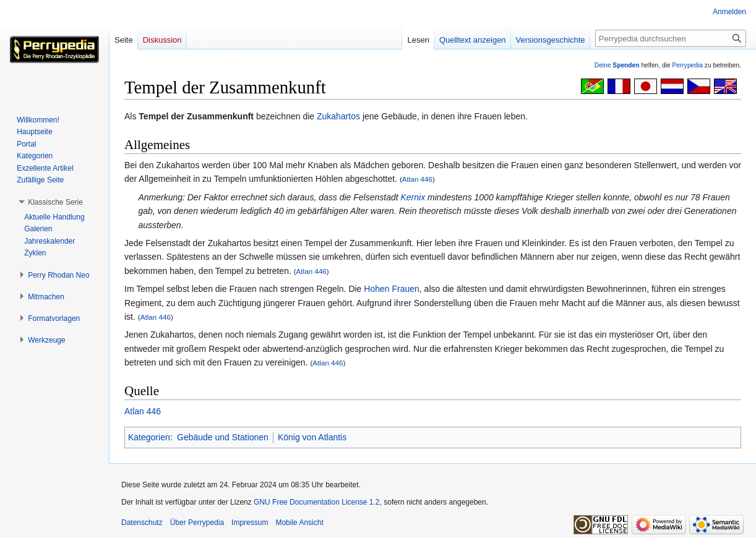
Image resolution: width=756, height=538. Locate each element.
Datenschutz (142, 523)
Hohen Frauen (392, 289)
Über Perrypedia (197, 523)
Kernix (413, 197)
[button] (55, 202)
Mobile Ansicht (299, 523)
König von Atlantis (312, 437)
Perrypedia (687, 65)
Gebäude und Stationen (223, 437)
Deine (617, 65)
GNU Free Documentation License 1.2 (316, 502)
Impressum (250, 523)
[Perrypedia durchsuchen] (671, 38)
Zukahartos (338, 116)
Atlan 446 (417, 179)
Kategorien (149, 437)
